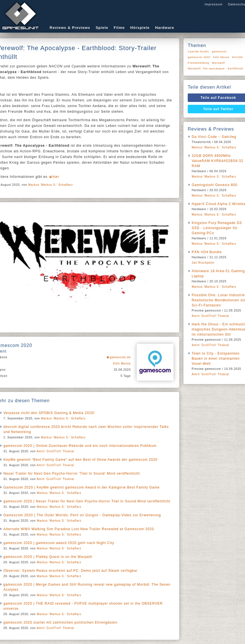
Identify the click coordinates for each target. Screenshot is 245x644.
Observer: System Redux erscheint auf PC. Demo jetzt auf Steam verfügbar (70, 571)
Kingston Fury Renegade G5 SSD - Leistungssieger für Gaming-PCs (217, 228)
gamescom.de (120, 357)
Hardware (165, 28)
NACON (238, 57)
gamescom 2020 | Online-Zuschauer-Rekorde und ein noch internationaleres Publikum (80, 446)
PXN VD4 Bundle (207, 252)
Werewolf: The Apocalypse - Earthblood (215, 69)
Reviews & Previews (70, 28)
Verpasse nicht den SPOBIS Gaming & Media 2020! (49, 413)
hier (56, 177)
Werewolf (218, 63)
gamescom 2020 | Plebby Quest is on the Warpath (48, 557)
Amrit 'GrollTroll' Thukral (55, 451)
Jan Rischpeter (203, 263)
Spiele (102, 28)
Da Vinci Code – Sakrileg (214, 137)
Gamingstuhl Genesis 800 (215, 185)
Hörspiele (140, 28)
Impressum (213, 4)
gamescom (219, 52)
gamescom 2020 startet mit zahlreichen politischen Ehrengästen (60, 622)
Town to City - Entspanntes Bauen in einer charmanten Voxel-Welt (216, 359)
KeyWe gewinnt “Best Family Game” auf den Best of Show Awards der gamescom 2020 (81, 460)
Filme (119, 28)
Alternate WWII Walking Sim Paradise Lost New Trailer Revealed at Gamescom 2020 (79, 529)
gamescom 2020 (199, 57)
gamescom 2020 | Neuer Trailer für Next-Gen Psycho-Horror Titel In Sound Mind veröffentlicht (87, 501)
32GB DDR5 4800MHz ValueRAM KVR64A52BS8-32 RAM (217, 161)
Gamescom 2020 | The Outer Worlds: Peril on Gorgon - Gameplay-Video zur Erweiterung (82, 515)
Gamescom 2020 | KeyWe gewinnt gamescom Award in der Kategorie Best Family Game (82, 487)
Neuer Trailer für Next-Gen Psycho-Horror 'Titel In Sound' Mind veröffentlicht (72, 474)
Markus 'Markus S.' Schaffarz (51, 185)
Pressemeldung (198, 63)
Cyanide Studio (198, 52)
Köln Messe (122, 363)
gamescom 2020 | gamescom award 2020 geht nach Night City (59, 543)
